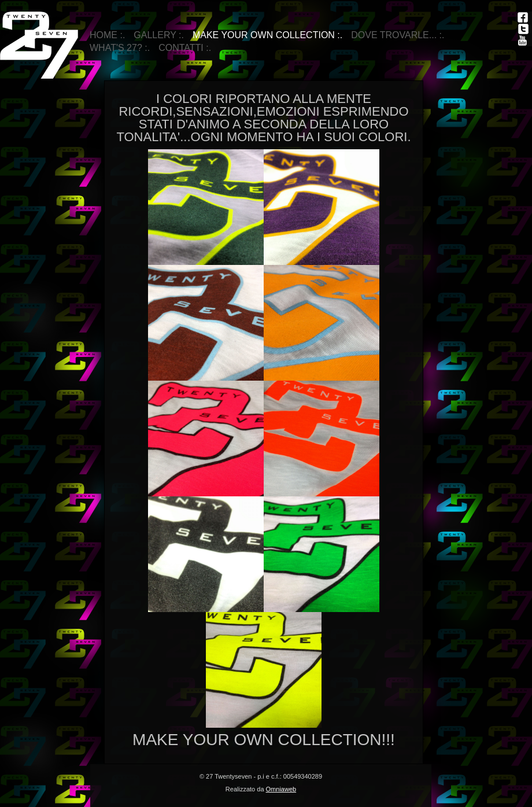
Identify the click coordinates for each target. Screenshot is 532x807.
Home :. (107, 35)
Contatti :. (185, 48)
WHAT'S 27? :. (120, 48)
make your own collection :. (267, 35)
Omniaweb (281, 789)
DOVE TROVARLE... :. (398, 35)
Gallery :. (159, 35)
